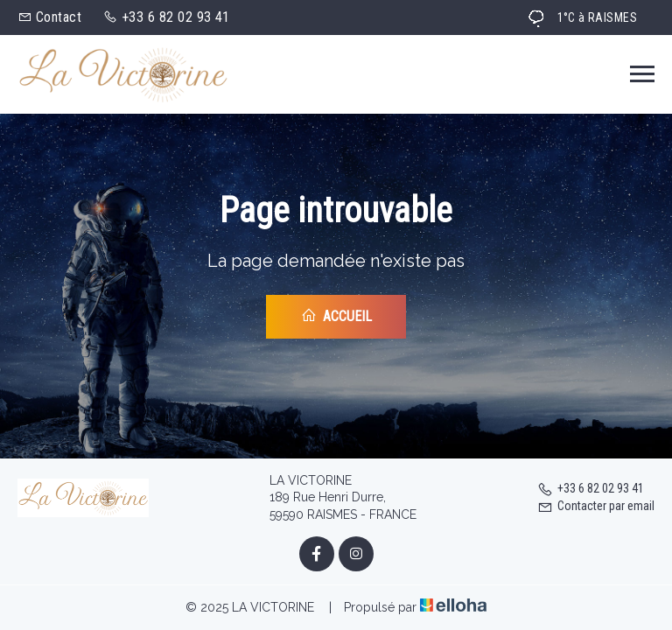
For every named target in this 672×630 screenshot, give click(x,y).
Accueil (336, 316)
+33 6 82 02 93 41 (591, 488)
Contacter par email (596, 506)
